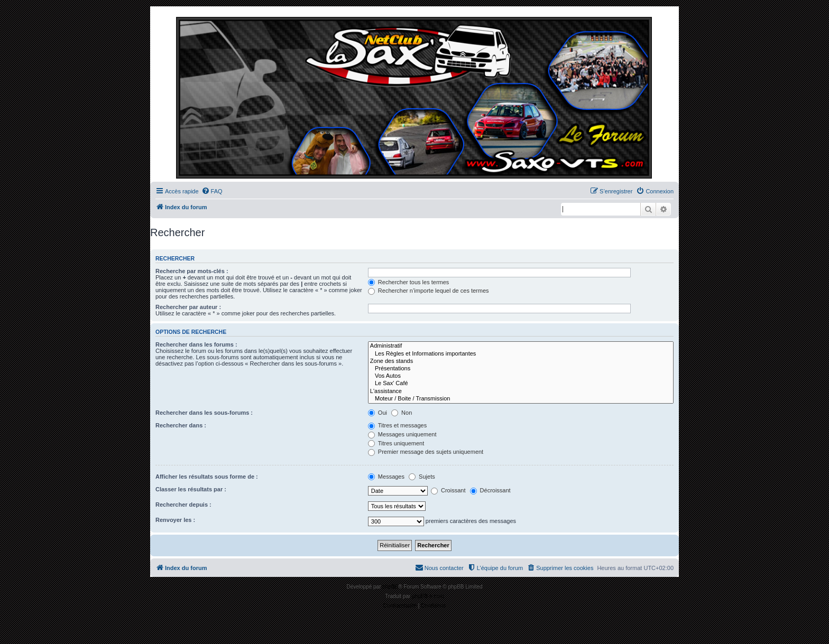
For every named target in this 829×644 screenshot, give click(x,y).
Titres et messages (397, 425)
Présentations (521, 369)
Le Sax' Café (521, 384)
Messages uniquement (402, 434)
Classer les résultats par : (191, 489)
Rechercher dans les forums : (196, 344)
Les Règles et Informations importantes (521, 354)
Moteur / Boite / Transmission (521, 399)
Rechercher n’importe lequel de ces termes (429, 291)
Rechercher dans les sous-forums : (204, 413)
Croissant (448, 490)
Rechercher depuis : (183, 505)
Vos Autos (521, 376)
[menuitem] (212, 191)
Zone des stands (521, 361)
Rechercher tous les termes (409, 282)
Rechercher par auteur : (188, 307)
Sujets (422, 477)
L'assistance (521, 391)
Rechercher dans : (181, 425)
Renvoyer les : (175, 520)
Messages (386, 477)
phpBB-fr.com (428, 596)
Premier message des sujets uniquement (426, 452)
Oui (377, 413)
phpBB (390, 587)
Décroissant (490, 490)
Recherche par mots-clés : (192, 271)
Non (402, 413)
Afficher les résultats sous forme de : (207, 477)
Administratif (521, 346)
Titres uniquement (396, 443)
